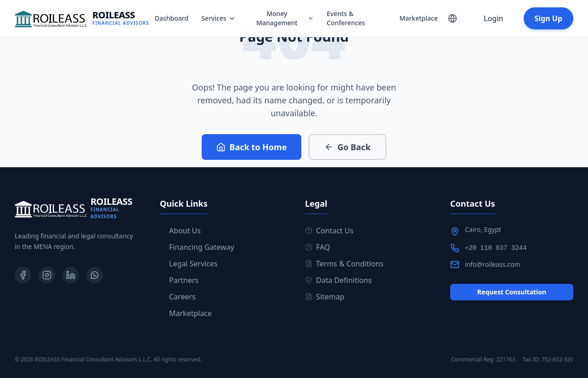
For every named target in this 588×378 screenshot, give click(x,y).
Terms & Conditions (344, 264)
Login (494, 18)
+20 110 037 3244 (496, 248)
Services (218, 18)
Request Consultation (512, 292)
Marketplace (419, 18)
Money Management (285, 18)
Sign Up (548, 18)
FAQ (317, 247)
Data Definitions (338, 280)
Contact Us (329, 231)
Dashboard (172, 18)
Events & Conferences (346, 18)
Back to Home (252, 147)
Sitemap (325, 297)
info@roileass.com (493, 264)
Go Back (347, 147)
